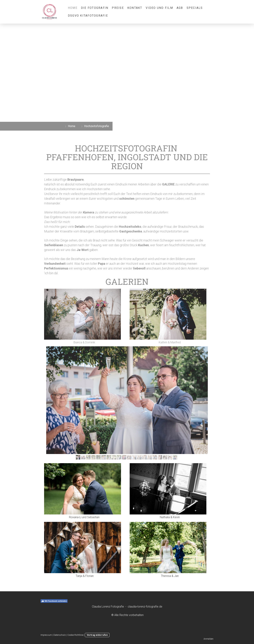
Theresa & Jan (170, 576)
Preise (118, 8)
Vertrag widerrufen (97, 635)
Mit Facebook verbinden (54, 601)
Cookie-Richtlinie (75, 635)
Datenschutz (60, 635)
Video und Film (159, 8)
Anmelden (208, 639)
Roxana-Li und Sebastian (84, 517)
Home (73, 8)
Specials (195, 8)
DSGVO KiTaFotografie (88, 16)
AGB (180, 8)
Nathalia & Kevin (170, 517)
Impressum (46, 635)
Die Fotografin (95, 8)
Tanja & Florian (85, 576)
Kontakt (135, 8)
